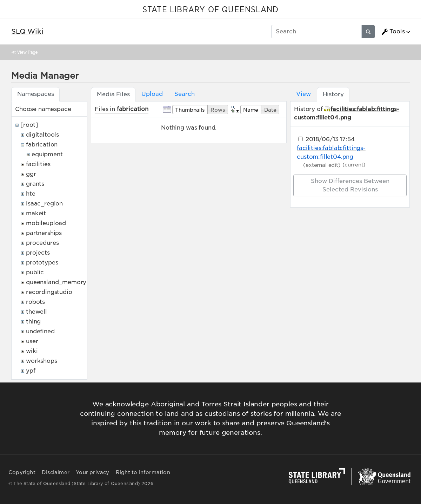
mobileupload (46, 223)
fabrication (42, 145)
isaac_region (44, 204)
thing (33, 322)
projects (38, 253)
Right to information (143, 472)
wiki (32, 351)
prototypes (42, 263)
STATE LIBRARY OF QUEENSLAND (210, 10)
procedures (42, 243)
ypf (31, 371)
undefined (40, 331)
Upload (152, 94)
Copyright (22, 472)
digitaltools (42, 135)
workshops (42, 361)
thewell (36, 312)
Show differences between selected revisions (350, 185)
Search (184, 94)
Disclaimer (56, 472)
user (32, 341)
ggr (31, 174)
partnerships (44, 233)
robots (35, 302)
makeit (36, 213)
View (303, 94)
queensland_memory (56, 282)
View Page (27, 52)
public (35, 272)
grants (35, 184)
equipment (47, 154)
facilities (38, 164)
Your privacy (92, 472)
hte (31, 194)
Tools (393, 32)
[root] (29, 125)
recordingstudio (49, 292)
